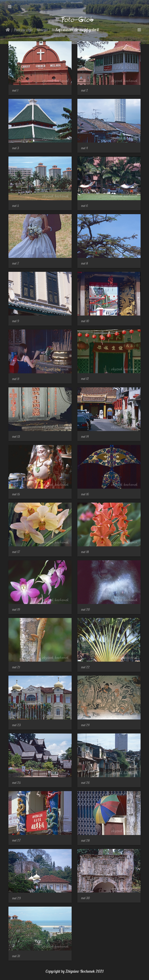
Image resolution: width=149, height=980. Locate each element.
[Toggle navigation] (10, 7)
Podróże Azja (23, 30)
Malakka (58, 30)
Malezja (42, 30)
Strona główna (8, 30)
